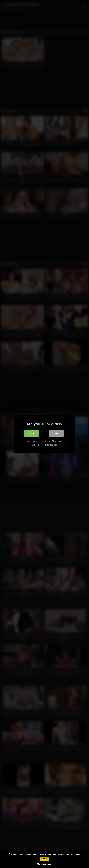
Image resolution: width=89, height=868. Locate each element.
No (56, 433)
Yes (32, 433)
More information (44, 864)
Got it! (44, 859)
